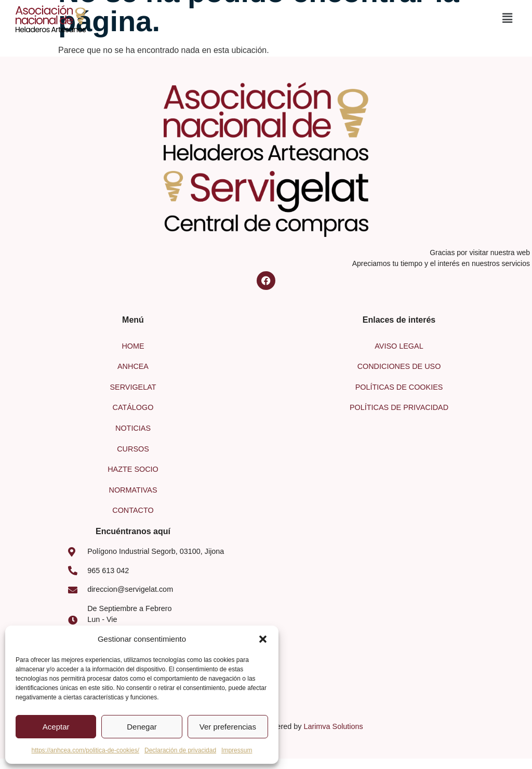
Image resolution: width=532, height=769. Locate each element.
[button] (263, 639)
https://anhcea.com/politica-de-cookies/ (85, 750)
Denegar (142, 727)
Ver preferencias (228, 727)
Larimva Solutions (333, 726)
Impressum (237, 750)
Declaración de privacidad (180, 750)
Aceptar (56, 727)
